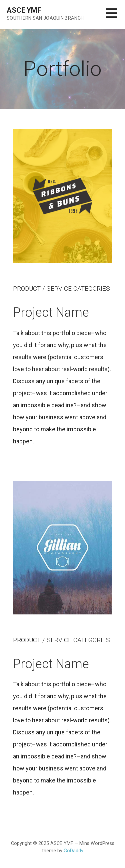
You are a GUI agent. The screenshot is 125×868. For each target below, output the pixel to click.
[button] (115, 17)
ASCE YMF (24, 10)
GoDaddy (73, 851)
